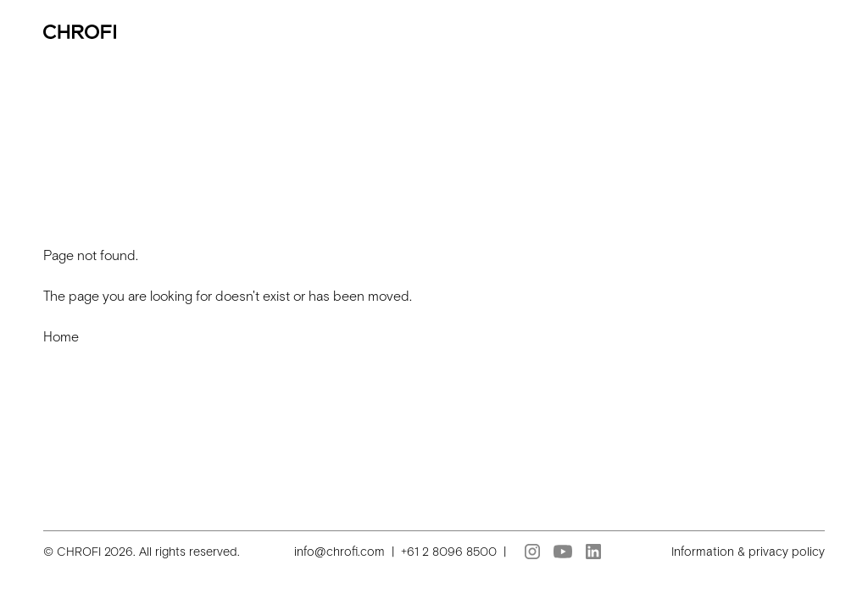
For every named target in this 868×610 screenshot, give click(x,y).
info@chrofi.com (339, 552)
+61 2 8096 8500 (449, 552)
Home (61, 337)
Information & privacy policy (748, 552)
